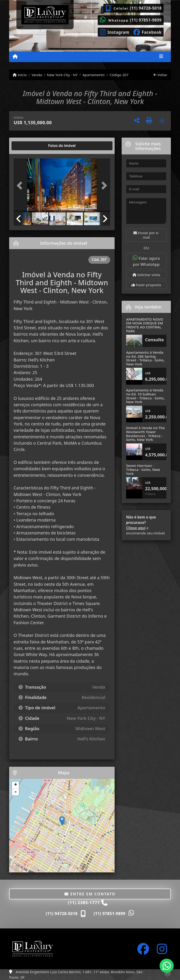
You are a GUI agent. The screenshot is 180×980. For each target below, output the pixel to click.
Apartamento (94, 75)
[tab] (29, 146)
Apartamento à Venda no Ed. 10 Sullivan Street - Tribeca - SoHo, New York (145, 396)
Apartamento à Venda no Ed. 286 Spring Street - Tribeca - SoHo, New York (145, 358)
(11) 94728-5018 (146, 8)
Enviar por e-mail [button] (146, 235)
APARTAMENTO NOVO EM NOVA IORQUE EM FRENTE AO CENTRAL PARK (145, 325)
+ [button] (16, 785)
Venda (37, 75)
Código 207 (119, 75)
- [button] (15, 792)
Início (20, 75)
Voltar (160, 75)
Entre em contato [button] (90, 894)
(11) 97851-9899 (146, 20)
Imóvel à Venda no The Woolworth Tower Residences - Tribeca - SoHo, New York (145, 434)
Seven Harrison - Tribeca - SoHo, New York (143, 469)
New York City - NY (62, 75)
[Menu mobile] (15, 56)
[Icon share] (114, 32)
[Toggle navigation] (161, 57)
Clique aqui (136, 528)
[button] (21, 186)
